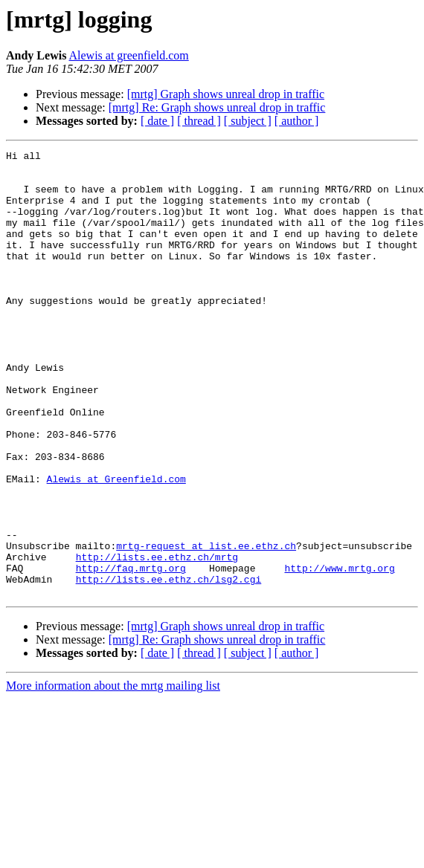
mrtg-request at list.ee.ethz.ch (206, 626)
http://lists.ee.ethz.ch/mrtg (157, 639)
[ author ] (297, 121)
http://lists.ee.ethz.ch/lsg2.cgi (169, 666)
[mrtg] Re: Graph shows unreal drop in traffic (217, 107)
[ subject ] (248, 121)
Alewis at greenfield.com (128, 55)
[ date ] (157, 121)
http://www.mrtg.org (339, 652)
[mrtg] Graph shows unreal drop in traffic (226, 94)
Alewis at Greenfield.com (116, 545)
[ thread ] (199, 121)
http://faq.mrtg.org (131, 652)
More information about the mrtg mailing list (113, 775)
